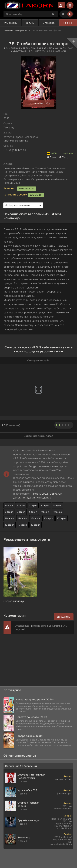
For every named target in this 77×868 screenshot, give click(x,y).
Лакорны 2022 (23, 30)
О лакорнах (49, 23)
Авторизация (61, 5)
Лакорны (11, 23)
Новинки (68, 23)
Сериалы (55, 494)
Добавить (64, 617)
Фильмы (30, 23)
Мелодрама (44, 497)
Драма (31, 497)
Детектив (19, 497)
